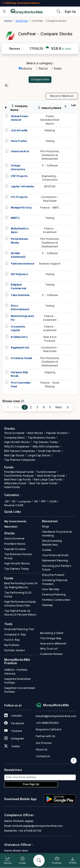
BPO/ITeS (50, 186)
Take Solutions (20, 295)
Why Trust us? (49, 649)
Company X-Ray (15, 634)
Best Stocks (35, 433)
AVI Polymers (19, 274)
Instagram (14, 738)
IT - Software (50, 166)
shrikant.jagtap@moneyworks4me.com (37, 826)
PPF (43, 501)
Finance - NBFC (50, 208)
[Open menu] (4, 12)
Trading (50, 141)
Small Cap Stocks (49, 451)
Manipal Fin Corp (21, 208)
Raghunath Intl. (20, 348)
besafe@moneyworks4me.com (56, 716)
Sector (42, 69)
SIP (7, 501)
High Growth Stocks (17, 442)
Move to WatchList (62, 96)
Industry (25, 69)
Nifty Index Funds (15, 483)
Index (57, 69)
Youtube (13, 731)
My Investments (15, 521)
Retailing (50, 130)
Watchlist (11, 527)
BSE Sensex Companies (20, 451)
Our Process (44, 743)
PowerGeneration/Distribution (50, 120)
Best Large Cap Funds (48, 479)
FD (14, 501)
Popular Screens (57, 433)
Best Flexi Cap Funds (17, 479)
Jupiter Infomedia (22, 186)
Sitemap (47, 605)
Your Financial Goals (55, 555)
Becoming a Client (52, 633)
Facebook (14, 723)
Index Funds (12, 487)
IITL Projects (19, 197)
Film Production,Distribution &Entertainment (50, 155)
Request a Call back (48, 729)
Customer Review (51, 654)
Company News (14, 437)
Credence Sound (21, 358)
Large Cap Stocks (39, 455)
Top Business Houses (42, 437)
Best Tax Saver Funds (43, 483)
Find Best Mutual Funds (19, 472)
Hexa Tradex (19, 141)
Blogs (46, 526)
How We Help (51, 589)
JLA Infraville (19, 130)
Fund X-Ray (12, 640)
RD (36, 501)
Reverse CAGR (14, 505)
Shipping (50, 372)
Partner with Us (46, 736)
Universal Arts (20, 151)
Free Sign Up (31, 784)
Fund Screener (46, 472)
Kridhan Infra (19, 337)
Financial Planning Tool (19, 629)
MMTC (15, 218)
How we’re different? (53, 643)
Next (59, 407)
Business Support (50, 264)
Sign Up (70, 12)
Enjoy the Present (53, 575)
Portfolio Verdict (14, 650)
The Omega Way (51, 638)
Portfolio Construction (56, 600)
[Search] (39, 861)
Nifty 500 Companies (46, 446)
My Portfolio (12, 645)
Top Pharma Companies (20, 460)
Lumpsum (25, 501)
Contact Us (43, 756)
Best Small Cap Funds (51, 476)
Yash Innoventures (23, 264)
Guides (47, 550)
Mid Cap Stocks (14, 455)
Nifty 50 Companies (17, 446)
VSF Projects (19, 176)
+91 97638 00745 (30, 831)
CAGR (53, 501)
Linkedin (13, 716)
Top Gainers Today (45, 442)
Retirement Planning (55, 560)
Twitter (12, 746)
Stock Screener (14, 433)
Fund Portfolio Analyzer (19, 476)
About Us (42, 749)
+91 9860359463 (47, 723)
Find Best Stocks (15, 544)
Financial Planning (54, 594)
